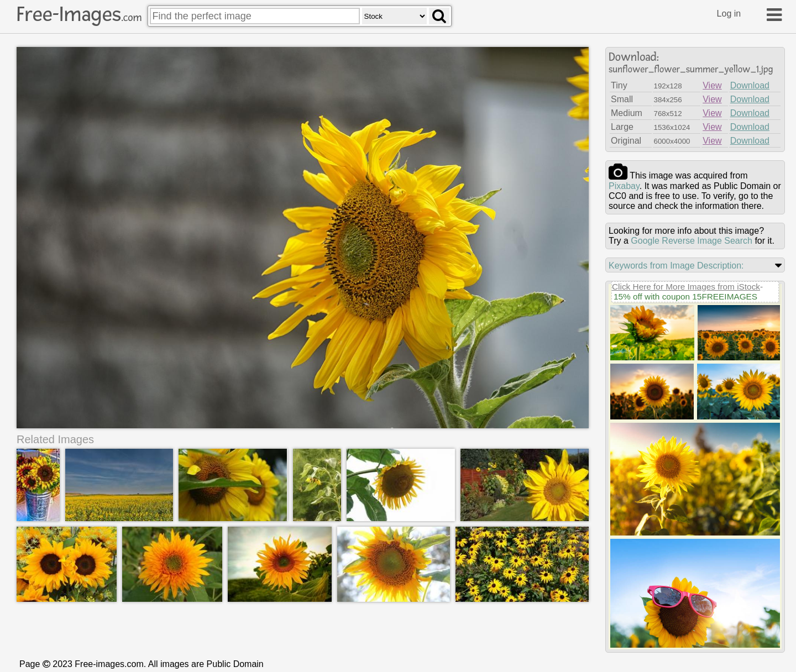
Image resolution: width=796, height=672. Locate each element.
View (712, 85)
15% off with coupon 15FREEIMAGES (685, 296)
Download (750, 85)
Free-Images (79, 14)
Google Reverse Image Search (692, 241)
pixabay (624, 186)
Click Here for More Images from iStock (686, 287)
